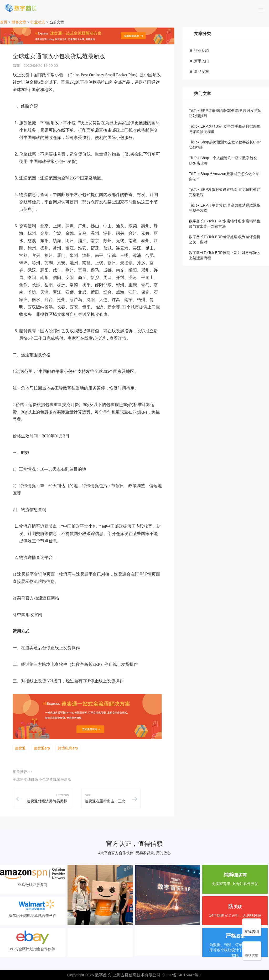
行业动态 (38, 22)
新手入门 (201, 61)
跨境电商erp (68, 748)
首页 (4, 22)
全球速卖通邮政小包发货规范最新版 (42, 779)
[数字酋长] (21, 8)
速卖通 (20, 748)
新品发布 (201, 72)
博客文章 (19, 22)
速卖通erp (42, 748)
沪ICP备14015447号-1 (182, 975)
